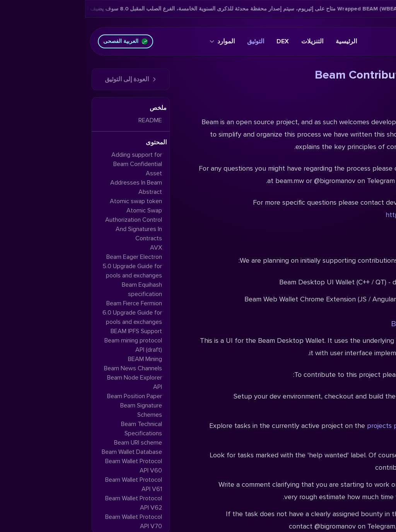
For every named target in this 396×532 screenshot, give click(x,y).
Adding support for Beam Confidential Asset (52, 164)
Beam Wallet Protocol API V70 (49, 522)
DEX (198, 41)
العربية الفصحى (40, 41)
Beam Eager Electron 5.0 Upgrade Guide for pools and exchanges (47, 266)
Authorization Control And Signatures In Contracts (49, 229)
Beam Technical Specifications (56, 429)
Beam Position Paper (49, 396)
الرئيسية (261, 41)
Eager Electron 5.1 (355, 426)
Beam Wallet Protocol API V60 (49, 466)
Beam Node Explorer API (49, 382)
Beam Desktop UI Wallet (348, 324)
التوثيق (171, 41)
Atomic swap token (51, 201)
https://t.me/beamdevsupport (345, 215)
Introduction (368, 102)
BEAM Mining (60, 359)
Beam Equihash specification (57, 289)
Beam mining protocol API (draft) (48, 345)
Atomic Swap (59, 210)
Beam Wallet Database (47, 452)
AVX (71, 248)
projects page (303, 426)
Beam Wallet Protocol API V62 (49, 503)
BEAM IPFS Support (51, 331)
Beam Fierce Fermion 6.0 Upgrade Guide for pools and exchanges (47, 313)
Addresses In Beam (51, 183)
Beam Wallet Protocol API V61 (49, 484)
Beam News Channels (48, 368)
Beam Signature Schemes (56, 410)
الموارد (137, 41)
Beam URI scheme (53, 443)
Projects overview (358, 241)
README (65, 120)
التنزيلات (227, 41)
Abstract (65, 192)
